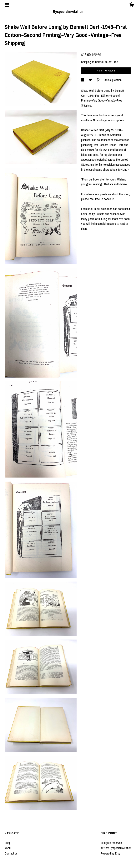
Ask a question (113, 80)
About (8, 848)
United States (103, 62)
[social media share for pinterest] (99, 80)
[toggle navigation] (7, 5)
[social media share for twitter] (91, 80)
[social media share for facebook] (83, 80)
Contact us (11, 853)
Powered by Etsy (110, 853)
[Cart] (132, 6)
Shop (8, 843)
